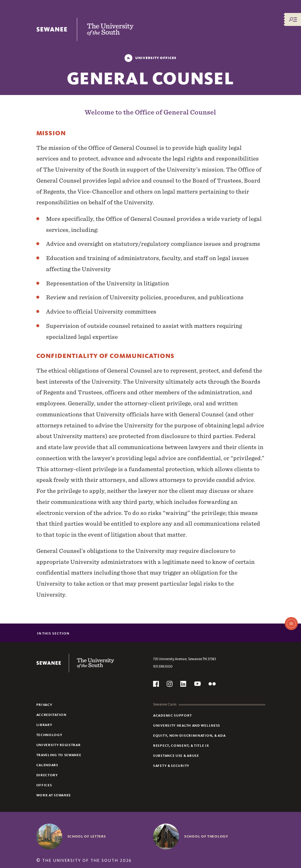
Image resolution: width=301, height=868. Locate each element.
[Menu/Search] (293, 19)
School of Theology (206, 836)
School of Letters (87, 836)
